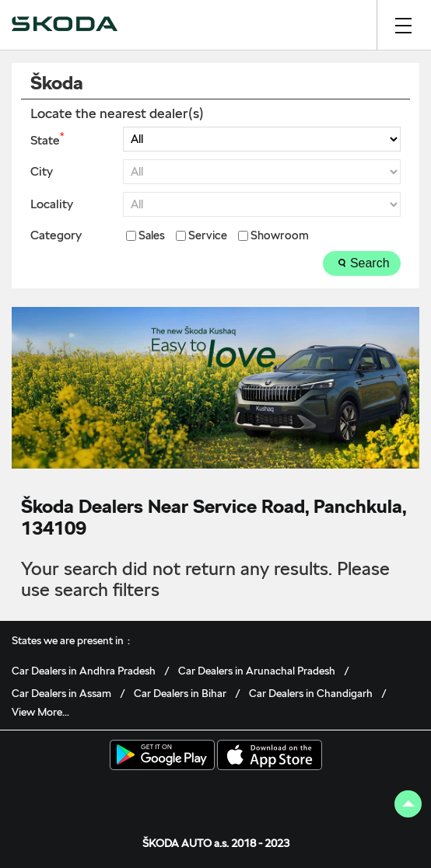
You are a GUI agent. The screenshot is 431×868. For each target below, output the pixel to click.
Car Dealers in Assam (61, 693)
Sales (152, 236)
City (42, 172)
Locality (52, 204)
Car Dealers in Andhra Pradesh (84, 671)
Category (56, 235)
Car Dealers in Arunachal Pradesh (257, 671)
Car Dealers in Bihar (180, 693)
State (47, 139)
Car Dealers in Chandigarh (311, 693)
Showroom (280, 236)
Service (208, 236)
